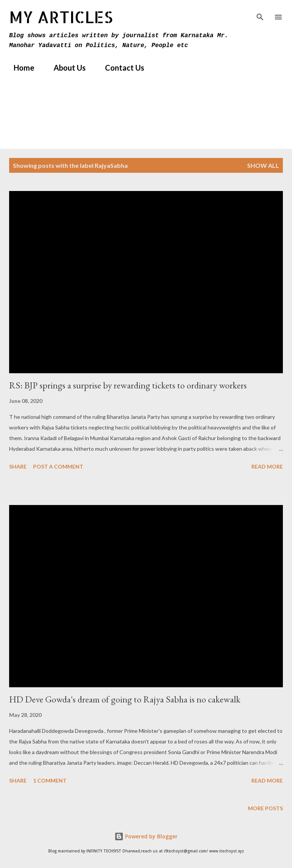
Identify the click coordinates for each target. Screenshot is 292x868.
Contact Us (120, 68)
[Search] (260, 14)
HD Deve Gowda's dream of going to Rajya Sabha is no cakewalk (125, 699)
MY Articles (61, 17)
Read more (267, 466)
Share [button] (18, 466)
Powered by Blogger (146, 836)
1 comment (50, 780)
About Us (65, 68)
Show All (263, 165)
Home (19, 68)
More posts (265, 808)
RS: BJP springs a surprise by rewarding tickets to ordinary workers (128, 385)
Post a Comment (58, 466)
